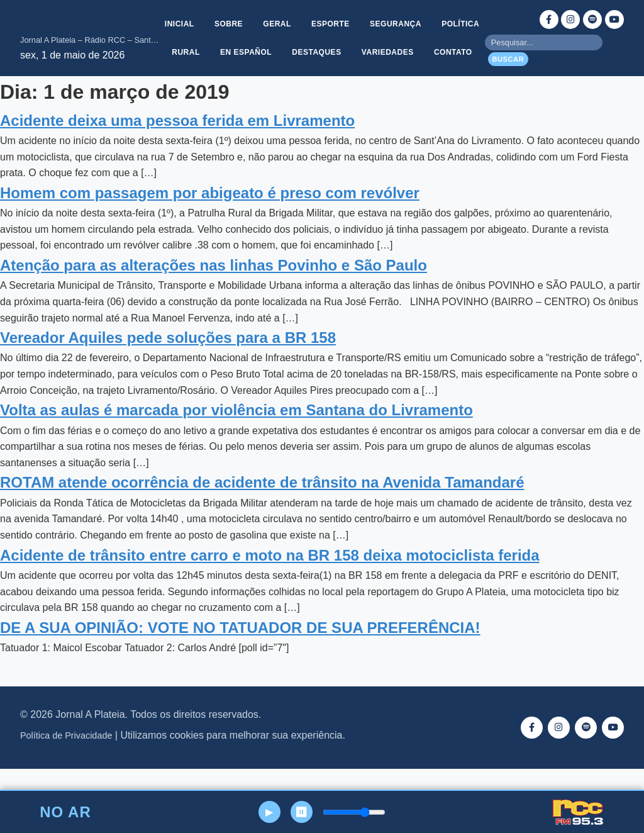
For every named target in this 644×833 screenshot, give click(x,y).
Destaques (377, 50)
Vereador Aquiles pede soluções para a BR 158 (168, 362)
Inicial (205, 20)
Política (187, 50)
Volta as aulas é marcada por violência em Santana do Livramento (236, 434)
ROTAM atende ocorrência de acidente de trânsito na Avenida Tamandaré (262, 507)
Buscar (508, 71)
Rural (242, 50)
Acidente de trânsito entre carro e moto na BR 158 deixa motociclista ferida (270, 579)
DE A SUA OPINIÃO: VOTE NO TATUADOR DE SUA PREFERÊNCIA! (240, 651)
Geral (306, 20)
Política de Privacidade (66, 760)
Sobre (256, 20)
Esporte (361, 20)
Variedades (449, 50)
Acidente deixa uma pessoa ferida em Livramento (177, 144)
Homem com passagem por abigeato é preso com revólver (210, 217)
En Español (304, 50)
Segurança (428, 20)
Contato (322, 80)
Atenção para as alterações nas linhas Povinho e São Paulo (214, 289)
